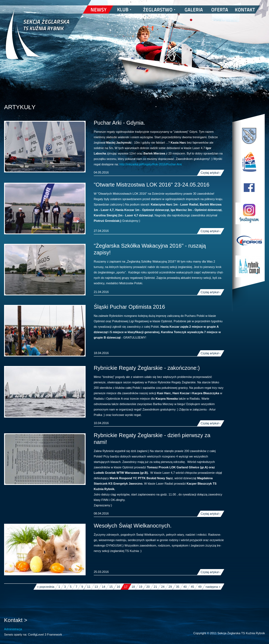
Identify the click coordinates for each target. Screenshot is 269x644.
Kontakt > (16, 620)
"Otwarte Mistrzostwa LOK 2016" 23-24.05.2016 (152, 185)
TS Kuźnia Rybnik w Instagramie (249, 213)
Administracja (13, 629)
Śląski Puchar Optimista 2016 (129, 307)
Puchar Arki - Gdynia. (119, 123)
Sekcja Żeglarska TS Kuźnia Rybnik (37, 38)
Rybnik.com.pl (249, 266)
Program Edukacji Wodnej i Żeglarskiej (249, 162)
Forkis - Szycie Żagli (249, 241)
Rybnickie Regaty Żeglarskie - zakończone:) (147, 368)
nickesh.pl (259, 639)
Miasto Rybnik (249, 136)
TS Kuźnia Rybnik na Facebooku (249, 188)
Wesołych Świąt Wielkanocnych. (133, 526)
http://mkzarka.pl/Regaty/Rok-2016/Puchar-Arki (151, 164)
